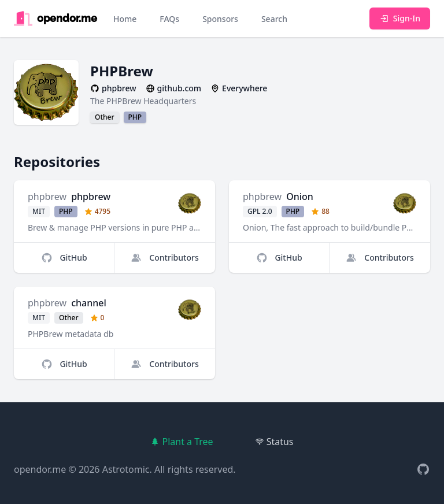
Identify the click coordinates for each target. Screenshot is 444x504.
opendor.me (40, 469)
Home (125, 19)
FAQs (169, 19)
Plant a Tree (182, 442)
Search (274, 19)
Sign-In (400, 18)
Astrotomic (126, 469)
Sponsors (220, 19)
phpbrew (47, 197)
